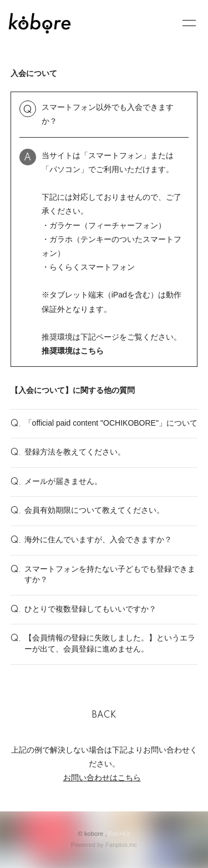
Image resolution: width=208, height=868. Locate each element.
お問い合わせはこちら (102, 778)
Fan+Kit (120, 834)
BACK (104, 715)
